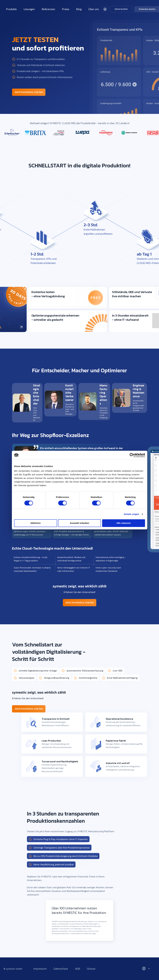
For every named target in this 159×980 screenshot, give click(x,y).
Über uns (94, 9)
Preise (66, 9)
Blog (79, 9)
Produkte (11, 9)
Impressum (40, 969)
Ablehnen (36, 523)
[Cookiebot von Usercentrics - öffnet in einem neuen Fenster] (132, 455)
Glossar (91, 969)
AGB (77, 969)
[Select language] (146, 969)
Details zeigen (132, 514)
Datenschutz (61, 969)
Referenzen (48, 9)
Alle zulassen (123, 523)
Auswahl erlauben (79, 523)
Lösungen (29, 9)
